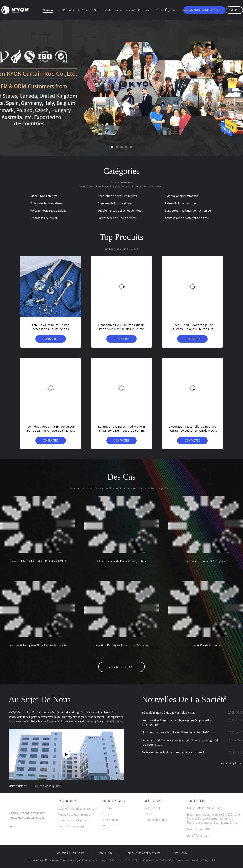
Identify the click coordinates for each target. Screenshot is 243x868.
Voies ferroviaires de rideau (48, 211)
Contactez (51, 339)
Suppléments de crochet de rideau (120, 211)
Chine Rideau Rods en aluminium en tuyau (54, 860)
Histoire (107, 808)
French (234, 10)
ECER (212, 860)
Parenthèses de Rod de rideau (117, 218)
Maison (48, 10)
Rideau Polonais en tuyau (182, 203)
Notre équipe (111, 820)
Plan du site (105, 853)
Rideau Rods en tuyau (45, 196)
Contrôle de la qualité (70, 853)
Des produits (66, 10)
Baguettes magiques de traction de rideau (192, 211)
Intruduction (110, 825)
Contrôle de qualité (139, 10)
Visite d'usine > (18, 786)
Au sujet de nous (89, 10)
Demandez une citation (204, 10)
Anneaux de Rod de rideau (115, 203)
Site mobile (181, 853)
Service (107, 814)
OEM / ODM (152, 808)
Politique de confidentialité (143, 853)
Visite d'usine (113, 10)
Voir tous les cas (122, 667)
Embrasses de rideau (44, 218)
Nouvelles (187, 10)
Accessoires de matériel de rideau (187, 218)
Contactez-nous (166, 10)
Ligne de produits (156, 820)
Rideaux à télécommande (182, 196)
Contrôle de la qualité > (48, 786)
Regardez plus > (231, 763)
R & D (148, 814)
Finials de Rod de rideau (46, 203)
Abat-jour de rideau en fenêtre (118, 196)
